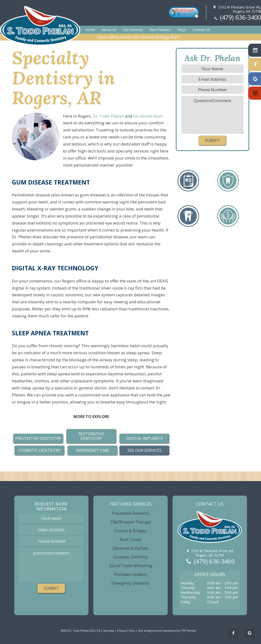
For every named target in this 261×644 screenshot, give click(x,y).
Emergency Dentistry (130, 583)
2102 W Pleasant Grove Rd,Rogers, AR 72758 (237, 9)
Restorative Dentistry (91, 436)
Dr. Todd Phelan (108, 116)
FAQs (182, 30)
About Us (109, 30)
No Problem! (228, 210)
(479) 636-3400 (237, 17)
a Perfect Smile (188, 210)
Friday (186, 602)
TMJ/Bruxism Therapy (130, 522)
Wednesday (190, 592)
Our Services (133, 30)
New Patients (160, 30)
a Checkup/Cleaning (188, 175)
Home (90, 30)
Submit (212, 140)
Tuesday (188, 588)
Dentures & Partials (130, 548)
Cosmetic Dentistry (40, 450)
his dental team (148, 116)
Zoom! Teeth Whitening (131, 566)
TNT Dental (189, 631)
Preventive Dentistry (131, 513)
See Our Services (144, 450)
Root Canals (131, 539)
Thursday (188, 597)
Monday (187, 583)
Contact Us (201, 30)
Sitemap (109, 631)
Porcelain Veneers (131, 574)
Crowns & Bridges (131, 531)
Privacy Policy (126, 631)
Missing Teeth (228, 175)
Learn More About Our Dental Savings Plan (138, 37)
